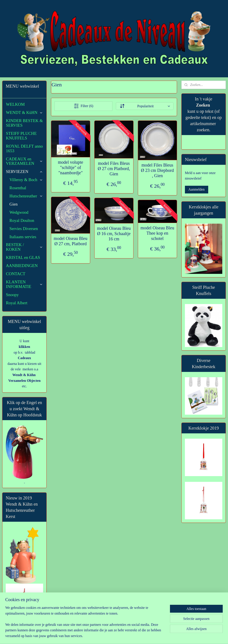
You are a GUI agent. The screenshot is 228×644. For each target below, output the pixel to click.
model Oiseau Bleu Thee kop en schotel (157, 233)
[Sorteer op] (145, 106)
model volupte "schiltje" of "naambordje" (70, 167)
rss (111, 636)
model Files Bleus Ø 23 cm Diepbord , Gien (157, 171)
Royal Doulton (22, 220)
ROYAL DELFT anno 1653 (24, 148)
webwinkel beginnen (124, 636)
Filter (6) (83, 106)
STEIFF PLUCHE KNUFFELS (21, 136)
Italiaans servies (23, 237)
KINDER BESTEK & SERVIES (24, 123)
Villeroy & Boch (26, 180)
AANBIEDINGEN (22, 266)
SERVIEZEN (24, 172)
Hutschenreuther (26, 196)
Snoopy (12, 295)
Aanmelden (197, 189)
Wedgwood (19, 212)
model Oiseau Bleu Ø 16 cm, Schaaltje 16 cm (114, 234)
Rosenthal (18, 188)
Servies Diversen (24, 229)
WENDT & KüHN (24, 112)
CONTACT (16, 274)
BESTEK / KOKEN (24, 247)
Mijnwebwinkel (155, 636)
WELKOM (15, 104)
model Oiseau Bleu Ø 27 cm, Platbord (70, 241)
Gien (14, 204)
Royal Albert (17, 303)
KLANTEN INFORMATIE (24, 284)
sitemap (104, 636)
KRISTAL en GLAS (23, 257)
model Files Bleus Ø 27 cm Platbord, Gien (114, 169)
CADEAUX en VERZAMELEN (24, 161)
